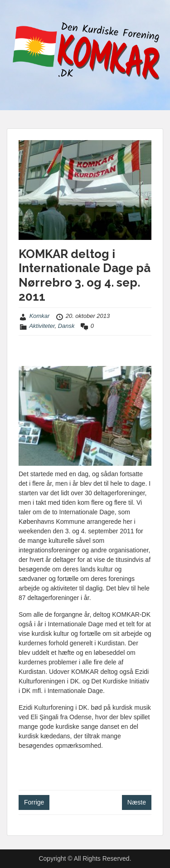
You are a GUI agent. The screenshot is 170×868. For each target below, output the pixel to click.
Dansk (66, 326)
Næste (137, 802)
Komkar (40, 316)
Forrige (34, 802)
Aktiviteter (42, 326)
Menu (16, 15)
